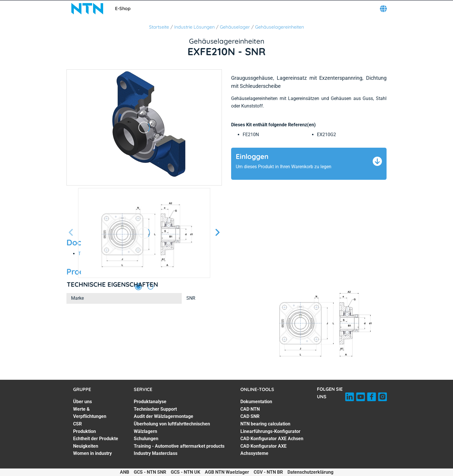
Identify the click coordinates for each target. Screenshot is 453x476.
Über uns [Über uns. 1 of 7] (82, 402)
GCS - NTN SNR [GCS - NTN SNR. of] (150, 472)
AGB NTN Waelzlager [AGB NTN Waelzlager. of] (227, 472)
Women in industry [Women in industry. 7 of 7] (92, 453)
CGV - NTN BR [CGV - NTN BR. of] (268, 472)
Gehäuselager (235, 27)
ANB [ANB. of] (125, 472)
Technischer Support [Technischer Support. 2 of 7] (155, 409)
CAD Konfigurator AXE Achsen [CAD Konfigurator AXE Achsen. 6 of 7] (272, 439)
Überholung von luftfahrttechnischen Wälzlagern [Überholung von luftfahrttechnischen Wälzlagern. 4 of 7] (172, 428)
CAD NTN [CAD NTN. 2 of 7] (250, 409)
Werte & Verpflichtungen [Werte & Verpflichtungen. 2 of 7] (90, 413)
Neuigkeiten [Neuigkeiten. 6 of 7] (86, 446)
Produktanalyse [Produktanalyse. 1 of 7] (150, 402)
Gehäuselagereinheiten (280, 27)
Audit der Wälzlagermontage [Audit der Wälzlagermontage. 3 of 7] (164, 416)
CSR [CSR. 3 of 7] (77, 424)
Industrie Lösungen (194, 27)
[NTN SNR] (87, 9)
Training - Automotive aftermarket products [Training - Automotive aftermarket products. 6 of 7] (179, 446)
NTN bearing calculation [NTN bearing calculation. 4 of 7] (265, 424)
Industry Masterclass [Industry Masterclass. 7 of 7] (156, 453)
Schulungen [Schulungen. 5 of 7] (146, 439)
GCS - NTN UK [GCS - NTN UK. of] (185, 472)
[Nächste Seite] (217, 233)
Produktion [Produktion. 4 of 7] (85, 431)
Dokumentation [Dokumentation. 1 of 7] (256, 402)
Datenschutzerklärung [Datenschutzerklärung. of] (310, 472)
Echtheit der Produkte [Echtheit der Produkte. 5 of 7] (96, 439)
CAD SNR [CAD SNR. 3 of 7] (250, 416)
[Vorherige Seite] (71, 233)
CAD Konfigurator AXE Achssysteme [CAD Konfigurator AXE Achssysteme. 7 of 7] (263, 450)
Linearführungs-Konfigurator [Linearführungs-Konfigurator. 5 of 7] (270, 431)
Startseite (159, 27)
